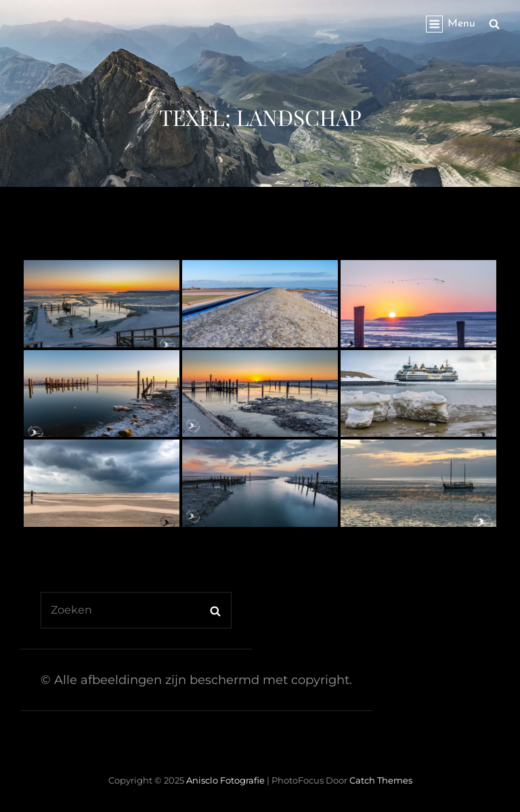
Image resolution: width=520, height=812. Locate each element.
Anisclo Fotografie (225, 780)
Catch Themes (381, 780)
